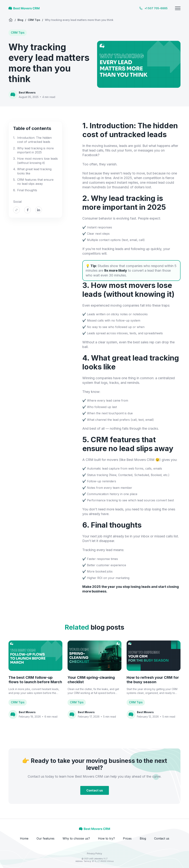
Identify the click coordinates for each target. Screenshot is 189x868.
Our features (45, 838)
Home (24, 838)
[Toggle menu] (178, 8)
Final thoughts (27, 190)
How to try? (106, 838)
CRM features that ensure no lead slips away (35, 182)
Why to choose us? (76, 838)
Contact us (95, 790)
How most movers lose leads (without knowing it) (37, 161)
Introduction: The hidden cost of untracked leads (34, 140)
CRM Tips (34, 20)
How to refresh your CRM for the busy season (153, 680)
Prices (127, 838)
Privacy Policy (94, 853)
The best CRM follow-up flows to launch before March (35, 680)
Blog (20, 20)
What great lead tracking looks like (34, 171)
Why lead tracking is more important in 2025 (35, 150)
